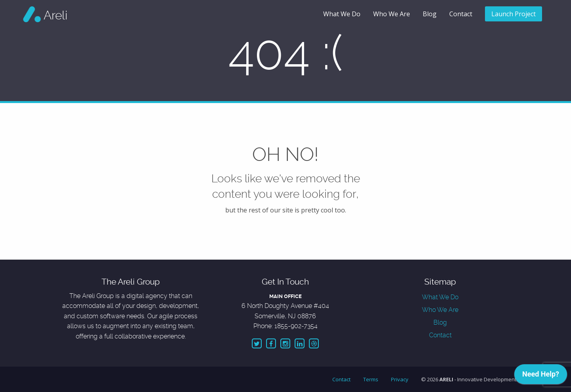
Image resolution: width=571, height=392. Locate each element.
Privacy (400, 379)
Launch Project (514, 14)
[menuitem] (342, 14)
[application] (541, 376)
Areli (56, 15)
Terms (371, 379)
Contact (461, 14)
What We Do (342, 14)
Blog (430, 14)
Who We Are (392, 14)
